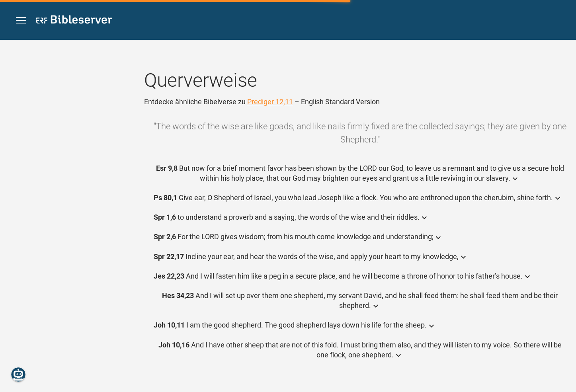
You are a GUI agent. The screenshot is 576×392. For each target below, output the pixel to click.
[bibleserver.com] (74, 21)
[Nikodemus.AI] (18, 374)
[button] (21, 20)
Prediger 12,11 (270, 102)
